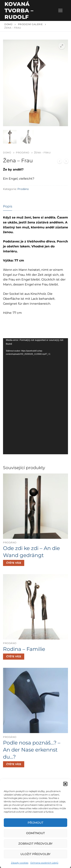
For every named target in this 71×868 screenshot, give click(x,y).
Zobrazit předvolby (35, 844)
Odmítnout (35, 833)
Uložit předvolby (35, 854)
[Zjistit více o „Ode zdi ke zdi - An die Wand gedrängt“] (14, 563)
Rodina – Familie (24, 649)
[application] (35, 397)
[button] (65, 784)
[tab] (8, 207)
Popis (8, 207)
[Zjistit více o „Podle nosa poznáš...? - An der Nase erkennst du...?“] (14, 765)
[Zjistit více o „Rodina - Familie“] (14, 657)
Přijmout (35, 823)
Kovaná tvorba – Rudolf (19, 10)
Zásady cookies (20, 863)
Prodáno (23, 153)
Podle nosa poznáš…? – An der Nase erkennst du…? (32, 750)
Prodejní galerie (30, 24)
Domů (8, 24)
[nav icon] (60, 10)
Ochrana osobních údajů (44, 863)
